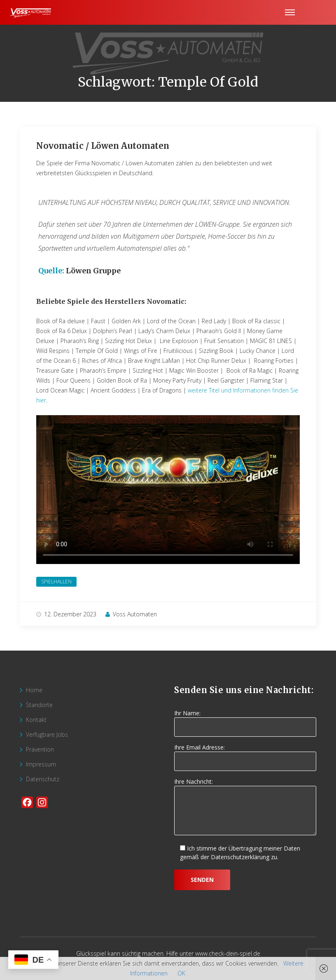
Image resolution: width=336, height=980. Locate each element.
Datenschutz (43, 779)
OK (181, 973)
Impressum (41, 764)
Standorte (39, 705)
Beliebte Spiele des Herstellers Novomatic (110, 301)
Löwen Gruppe (93, 271)
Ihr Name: (245, 720)
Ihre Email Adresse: (245, 754)
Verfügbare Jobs (47, 734)
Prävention (40, 749)
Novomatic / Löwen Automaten (103, 146)
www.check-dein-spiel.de (228, 953)
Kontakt (36, 720)
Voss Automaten (131, 614)
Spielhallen (56, 582)
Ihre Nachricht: (245, 807)
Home (34, 690)
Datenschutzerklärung (240, 857)
